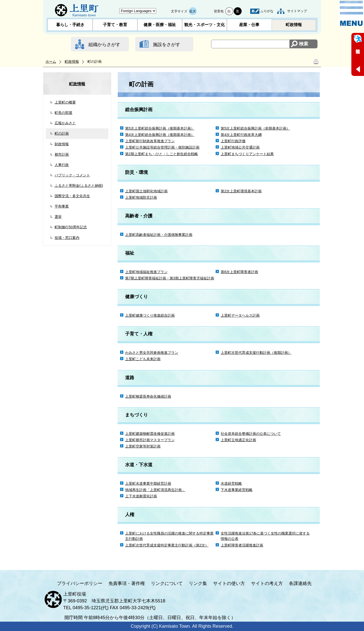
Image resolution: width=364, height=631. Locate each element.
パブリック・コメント (72, 175)
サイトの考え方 (267, 583)
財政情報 (62, 144)
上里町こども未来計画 (143, 359)
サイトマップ (297, 11)
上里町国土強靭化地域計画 (146, 191)
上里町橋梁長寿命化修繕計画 (148, 396)
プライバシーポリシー (80, 583)
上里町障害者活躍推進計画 (242, 545)
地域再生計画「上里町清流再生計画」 (155, 490)
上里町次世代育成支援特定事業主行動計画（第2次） (167, 545)
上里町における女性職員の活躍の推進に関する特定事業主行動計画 (169, 536)
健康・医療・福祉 (160, 25)
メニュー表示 (351, 13)
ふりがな (267, 11)
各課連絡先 (300, 583)
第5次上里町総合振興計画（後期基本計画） (160, 128)
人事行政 (62, 165)
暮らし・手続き (70, 25)
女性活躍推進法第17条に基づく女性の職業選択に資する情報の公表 (265, 536)
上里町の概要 (65, 102)
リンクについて (167, 583)
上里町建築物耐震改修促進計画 (150, 434)
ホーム (51, 62)
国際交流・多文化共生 (72, 196)
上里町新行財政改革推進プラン (150, 141)
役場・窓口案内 (67, 238)
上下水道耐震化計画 (141, 496)
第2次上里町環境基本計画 (241, 191)
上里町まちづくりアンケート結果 (247, 154)
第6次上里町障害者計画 (239, 272)
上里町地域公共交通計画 (240, 147)
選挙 (58, 217)
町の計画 (62, 133)
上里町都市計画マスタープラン (150, 440)
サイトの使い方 (229, 583)
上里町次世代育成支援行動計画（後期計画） (256, 353)
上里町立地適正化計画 (238, 440)
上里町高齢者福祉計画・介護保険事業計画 (159, 235)
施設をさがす (167, 45)
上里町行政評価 (233, 141)
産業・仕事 (249, 25)
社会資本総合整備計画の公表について (251, 434)
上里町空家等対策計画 (143, 446)
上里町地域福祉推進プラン (146, 272)
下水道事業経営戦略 (237, 490)
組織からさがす (104, 45)
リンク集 (198, 583)
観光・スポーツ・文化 (204, 25)
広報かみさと (65, 123)
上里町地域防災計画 (141, 197)
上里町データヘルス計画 (240, 315)
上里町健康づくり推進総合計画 (150, 315)
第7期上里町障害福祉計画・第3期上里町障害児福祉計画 (170, 278)
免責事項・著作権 (127, 583)
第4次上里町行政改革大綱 (241, 135)
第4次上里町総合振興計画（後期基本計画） (160, 135)
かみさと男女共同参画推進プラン (152, 353)
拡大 (193, 11)
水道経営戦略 (231, 483)
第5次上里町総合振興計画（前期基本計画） (255, 128)
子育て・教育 (115, 25)
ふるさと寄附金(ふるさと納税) (79, 186)
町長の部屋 (63, 113)
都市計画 (62, 154)
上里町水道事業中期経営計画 (148, 483)
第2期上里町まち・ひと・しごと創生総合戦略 (162, 154)
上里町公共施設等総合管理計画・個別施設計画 (162, 147)
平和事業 (62, 206)
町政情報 (294, 25)
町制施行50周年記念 (71, 227)
